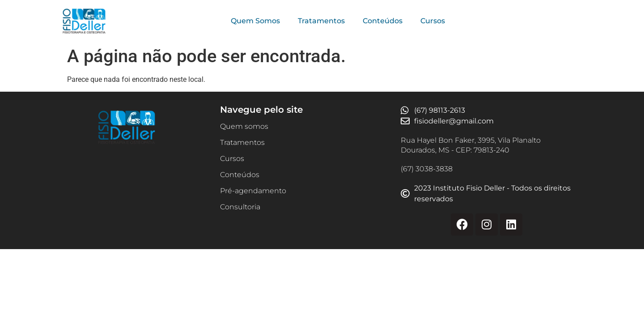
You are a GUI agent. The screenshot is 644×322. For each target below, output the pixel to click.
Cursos (433, 21)
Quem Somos (255, 21)
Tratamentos (321, 21)
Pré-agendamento (253, 191)
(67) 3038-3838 (427, 169)
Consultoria (240, 207)
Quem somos (244, 126)
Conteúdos (383, 21)
